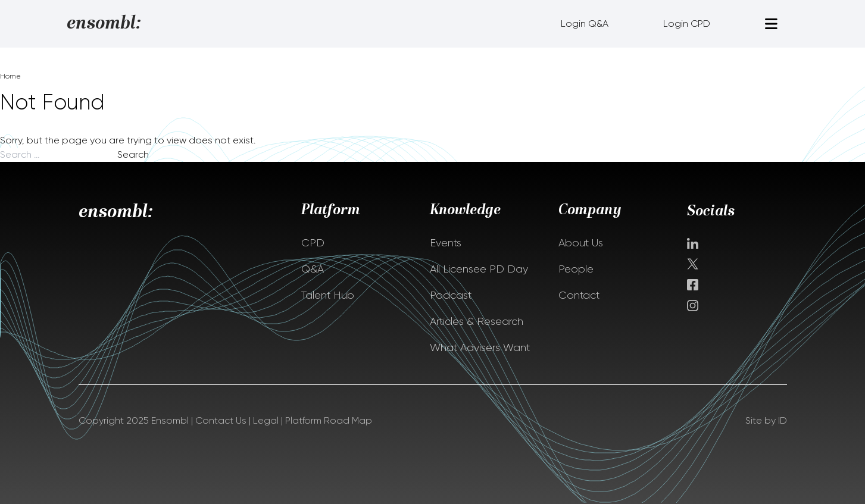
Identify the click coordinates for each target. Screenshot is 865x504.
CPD (313, 243)
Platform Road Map (329, 420)
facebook (693, 285)
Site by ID (766, 420)
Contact (579, 295)
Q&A (313, 269)
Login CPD (687, 24)
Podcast (451, 295)
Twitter (694, 264)
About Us (581, 243)
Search (133, 154)
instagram (693, 306)
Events (446, 243)
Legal (266, 420)
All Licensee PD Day (479, 269)
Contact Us (221, 420)
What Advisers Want (480, 348)
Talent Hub (328, 295)
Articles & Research (477, 321)
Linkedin (693, 243)
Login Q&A (585, 24)
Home (10, 76)
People (576, 269)
